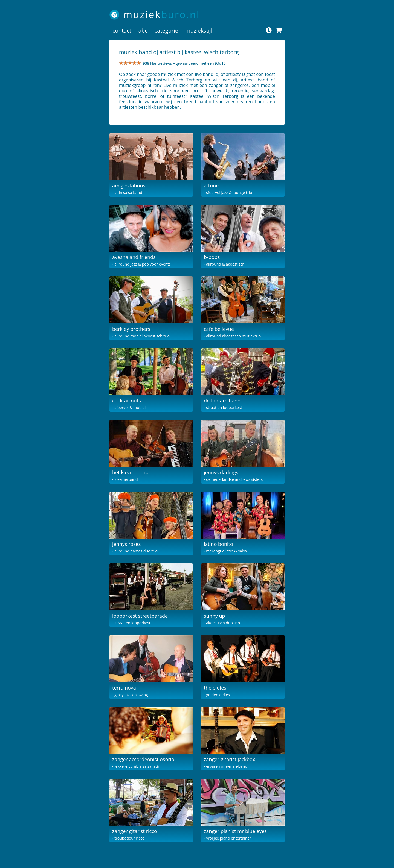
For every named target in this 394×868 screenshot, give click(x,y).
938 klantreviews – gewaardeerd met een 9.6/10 (184, 63)
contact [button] (122, 30)
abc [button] (143, 30)
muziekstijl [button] (199, 30)
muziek (162, 15)
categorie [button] (166, 30)
